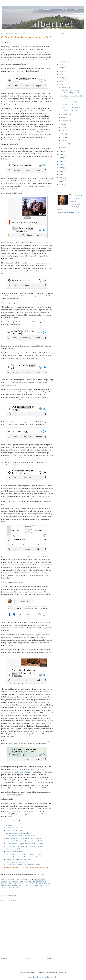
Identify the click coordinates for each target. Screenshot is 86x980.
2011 (61, 178)
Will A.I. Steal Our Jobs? (15, 851)
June (63, 131)
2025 (61, 68)
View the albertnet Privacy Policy (43, 977)
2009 (61, 184)
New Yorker (6, 886)
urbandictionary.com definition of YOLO (15, 772)
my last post (7, 47)
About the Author (75, 199)
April (63, 137)
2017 (61, 158)
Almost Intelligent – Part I (15, 828)
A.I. (9, 882)
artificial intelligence (29, 882)
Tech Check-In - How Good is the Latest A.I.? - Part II (24, 857)
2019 (61, 151)
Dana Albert (77, 195)
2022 (61, 78)
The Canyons (22, 702)
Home (28, 958)
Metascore (5, 710)
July (63, 127)
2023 (61, 74)
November (65, 114)
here (9, 874)
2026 (61, 65)
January (64, 147)
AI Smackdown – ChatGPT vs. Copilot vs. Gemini (23, 865)
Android (15, 882)
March (64, 140)
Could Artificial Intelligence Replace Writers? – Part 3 (24, 841)
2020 (61, 84)
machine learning (42, 884)
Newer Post (5, 958)
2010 (61, 181)
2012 (61, 174)
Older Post (50, 958)
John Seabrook (15, 884)
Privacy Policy (74, 201)
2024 (61, 71)
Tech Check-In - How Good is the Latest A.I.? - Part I (24, 854)
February (65, 144)
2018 (61, 155)
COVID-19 (43, 882)
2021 (61, 81)
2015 (61, 164)
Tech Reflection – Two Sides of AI (18, 862)
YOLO (17, 887)
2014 (61, 168)
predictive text (19, 886)
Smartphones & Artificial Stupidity (18, 833)
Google (4, 884)
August (64, 124)
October (64, 117)
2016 (61, 161)
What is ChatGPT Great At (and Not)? (19, 859)
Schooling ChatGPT (13, 849)
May (63, 134)
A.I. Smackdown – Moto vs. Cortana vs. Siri (21, 836)
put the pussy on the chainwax (33, 135)
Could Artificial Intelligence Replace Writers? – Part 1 (24, 838)
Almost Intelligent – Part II (15, 830)
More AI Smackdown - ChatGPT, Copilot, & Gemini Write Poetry (28, 867)
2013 (61, 171)
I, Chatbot (10, 825)
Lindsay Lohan (28, 884)
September (65, 121)
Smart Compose (8, 887)
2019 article (29, 47)
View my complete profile (68, 213)
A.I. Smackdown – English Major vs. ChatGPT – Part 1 (25, 844)
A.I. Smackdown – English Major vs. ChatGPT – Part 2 (25, 846)
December (65, 87)
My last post (41, 55)
